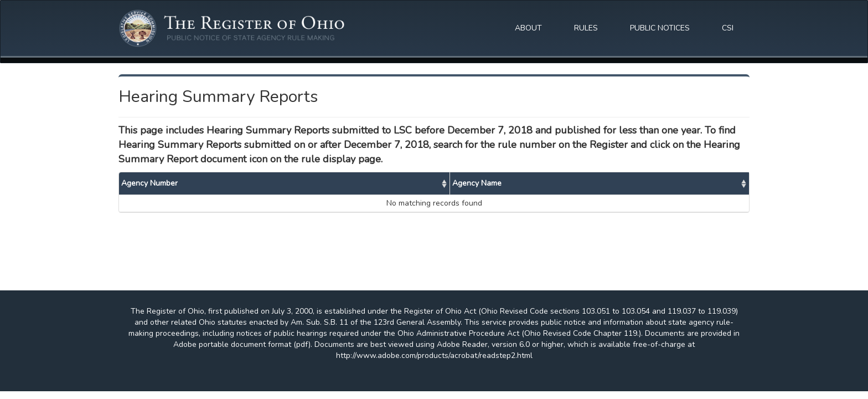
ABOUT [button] (528, 28)
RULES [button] (586, 28)
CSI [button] (728, 28)
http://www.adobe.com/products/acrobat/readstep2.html (434, 355)
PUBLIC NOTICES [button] (660, 28)
